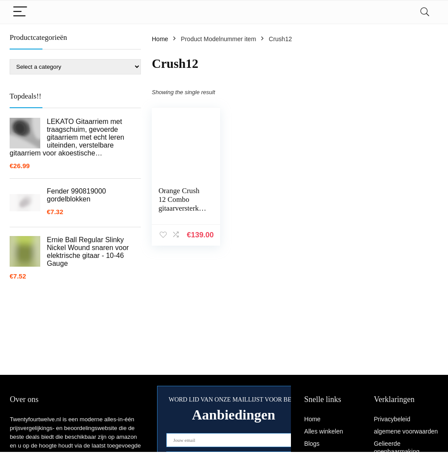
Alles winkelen (324, 431)
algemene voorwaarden (406, 431)
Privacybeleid (392, 419)
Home (160, 39)
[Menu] (20, 12)
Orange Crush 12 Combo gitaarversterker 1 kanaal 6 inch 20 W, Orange (181, 208)
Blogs (312, 444)
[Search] (425, 12)
